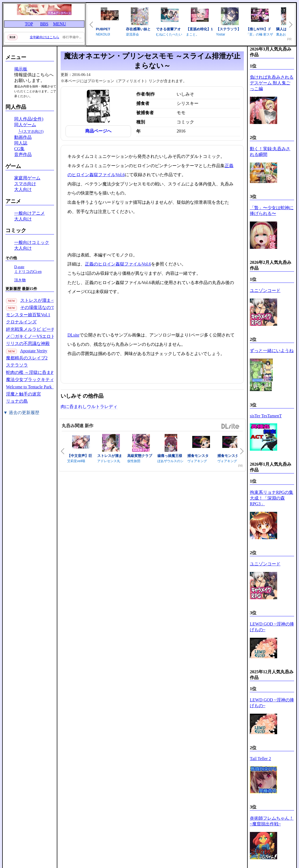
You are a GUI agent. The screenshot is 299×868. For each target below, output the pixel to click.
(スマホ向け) (33, 131)
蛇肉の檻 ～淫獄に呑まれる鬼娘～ (39, 372)
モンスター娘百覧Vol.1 (28, 315)
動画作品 (23, 137)
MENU (59, 24)
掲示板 (21, 69)
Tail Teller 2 (260, 759)
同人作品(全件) (29, 119)
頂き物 (20, 280)
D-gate (19, 267)
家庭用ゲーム (27, 178)
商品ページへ (98, 131)
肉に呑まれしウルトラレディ (89, 407)
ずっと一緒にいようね (272, 351)
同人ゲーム (25, 125)
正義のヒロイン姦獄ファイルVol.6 (118, 264)
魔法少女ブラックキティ (30, 380)
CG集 (19, 149)
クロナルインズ (21, 322)
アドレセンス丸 (109, 461)
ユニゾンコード (265, 290)
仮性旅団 (134, 461)
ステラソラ (17, 365)
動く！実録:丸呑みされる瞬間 (270, 152)
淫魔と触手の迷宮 (23, 394)
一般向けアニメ (29, 213)
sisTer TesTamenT (266, 416)
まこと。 (193, 34)
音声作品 (23, 154)
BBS (44, 24)
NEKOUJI (103, 34)
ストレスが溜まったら (42, 300)
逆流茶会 (132, 34)
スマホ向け (25, 184)
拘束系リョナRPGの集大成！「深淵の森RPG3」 (272, 498)
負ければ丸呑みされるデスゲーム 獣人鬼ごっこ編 (272, 83)
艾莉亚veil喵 (76, 461)
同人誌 (21, 143)
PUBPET (103, 29)
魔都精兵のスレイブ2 (27, 358)
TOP (29, 24)
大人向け (23, 189)
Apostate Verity (34, 351)
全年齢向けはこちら (45, 37)
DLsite (73, 335)
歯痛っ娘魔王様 (170, 456)
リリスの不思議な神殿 (28, 343)
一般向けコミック (32, 242)
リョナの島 (17, 401)
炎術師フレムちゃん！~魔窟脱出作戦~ (272, 821)
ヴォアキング (197, 461)
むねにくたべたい (169, 34)
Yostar (221, 34)
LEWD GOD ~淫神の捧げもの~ (272, 627)
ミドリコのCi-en (28, 272)
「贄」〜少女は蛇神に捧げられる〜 (272, 211)
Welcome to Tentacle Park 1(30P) (35, 387)
